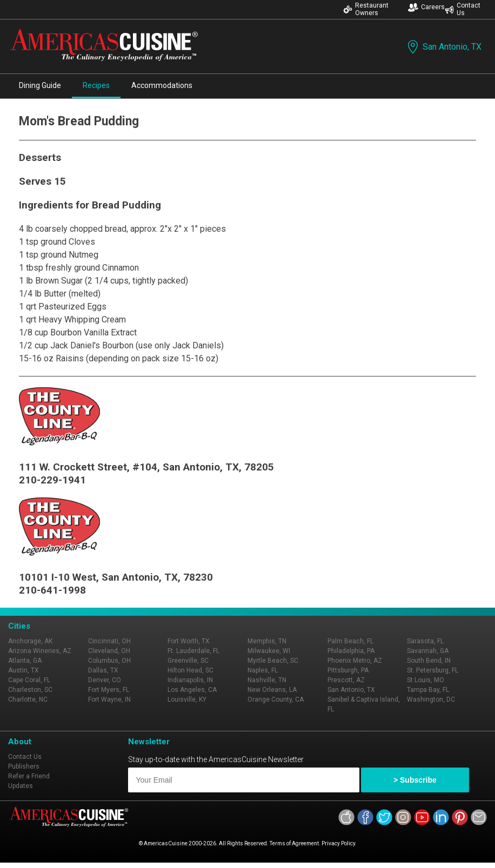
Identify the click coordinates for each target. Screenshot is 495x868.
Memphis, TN (267, 641)
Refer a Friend (29, 776)
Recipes (96, 85)
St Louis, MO (426, 680)
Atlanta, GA (25, 661)
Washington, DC (431, 699)
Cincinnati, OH (109, 641)
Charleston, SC (30, 690)
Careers (426, 7)
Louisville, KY (187, 699)
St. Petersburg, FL (433, 670)
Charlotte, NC (28, 699)
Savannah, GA (428, 651)
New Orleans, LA (272, 690)
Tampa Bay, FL (428, 690)
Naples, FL (263, 670)
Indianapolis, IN (190, 680)
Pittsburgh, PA (348, 670)
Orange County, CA (276, 699)
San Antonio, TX (443, 47)
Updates (21, 786)
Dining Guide (40, 85)
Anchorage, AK (30, 641)
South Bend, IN (429, 661)
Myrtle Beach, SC (273, 661)
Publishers (24, 766)
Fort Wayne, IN (109, 699)
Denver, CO (105, 680)
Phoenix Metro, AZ (355, 661)
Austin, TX (24, 670)
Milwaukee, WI (269, 651)
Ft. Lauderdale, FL (193, 651)
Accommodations (162, 85)
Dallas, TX (103, 670)
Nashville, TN (267, 680)
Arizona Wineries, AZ (40, 651)
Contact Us (463, 9)
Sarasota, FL (425, 641)
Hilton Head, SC (190, 670)
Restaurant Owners (366, 9)
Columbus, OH (109, 661)
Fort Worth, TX (189, 641)
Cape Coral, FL (29, 680)
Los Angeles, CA (192, 690)
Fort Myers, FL (109, 690)
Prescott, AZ (346, 680)
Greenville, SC (188, 661)
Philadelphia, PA (351, 651)
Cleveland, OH (109, 651)
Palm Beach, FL (350, 641)
